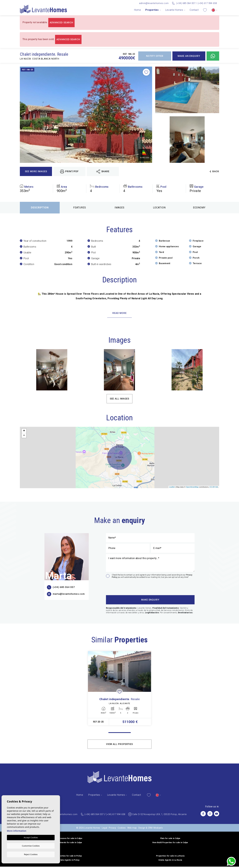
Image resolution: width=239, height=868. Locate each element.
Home (137, 10)
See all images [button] (120, 399)
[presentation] (122, 586)
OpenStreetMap (192, 487)
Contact (194, 10)
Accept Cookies (31, 838)
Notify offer (155, 56)
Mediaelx (158, 829)
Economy (199, 208)
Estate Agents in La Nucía (170, 861)
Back (214, 171)
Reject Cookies (31, 854)
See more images (36, 171)
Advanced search (62, 23)
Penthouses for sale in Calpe (69, 840)
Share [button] (103, 171)
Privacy (112, 829)
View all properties (119, 746)
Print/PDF (69, 171)
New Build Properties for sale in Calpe (170, 844)
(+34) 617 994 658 (207, 3)
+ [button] (24, 431)
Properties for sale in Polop (69, 857)
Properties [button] (152, 10)
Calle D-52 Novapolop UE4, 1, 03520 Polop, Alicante (159, 816)
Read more (119, 313)
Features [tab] (80, 208)
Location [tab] (159, 208)
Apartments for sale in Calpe (69, 844)
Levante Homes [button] (174, 10)
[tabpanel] (119, 689)
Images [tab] (119, 208)
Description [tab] (40, 208)
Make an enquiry (189, 56)
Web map (132, 829)
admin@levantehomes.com (154, 3)
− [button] (24, 436)
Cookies (122, 829)
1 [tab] (120, 734)
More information (17, 831)
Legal (105, 829)
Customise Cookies (31, 846)
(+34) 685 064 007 (186, 3)
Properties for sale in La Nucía (170, 857)
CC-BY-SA (214, 487)
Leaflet (172, 487)
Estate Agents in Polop (69, 861)
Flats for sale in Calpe (170, 840)
